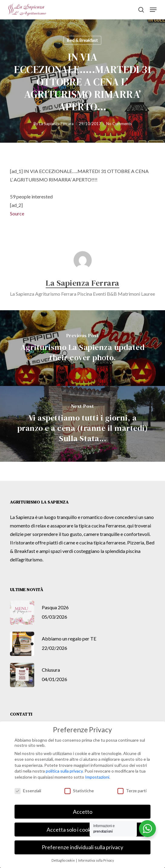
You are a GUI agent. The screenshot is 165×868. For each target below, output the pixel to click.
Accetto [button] (83, 812)
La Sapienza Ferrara (56, 124)
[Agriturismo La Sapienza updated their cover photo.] (82, 348)
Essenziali (28, 791)
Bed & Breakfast (82, 40)
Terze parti (132, 791)
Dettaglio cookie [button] (63, 860)
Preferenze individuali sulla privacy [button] (82, 847)
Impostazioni (97, 777)
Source (17, 213)
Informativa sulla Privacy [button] (96, 860)
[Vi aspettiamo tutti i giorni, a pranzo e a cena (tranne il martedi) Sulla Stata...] (82, 424)
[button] (153, 10)
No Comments (119, 124)
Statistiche (79, 791)
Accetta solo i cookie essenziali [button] (83, 830)
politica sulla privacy (64, 771)
